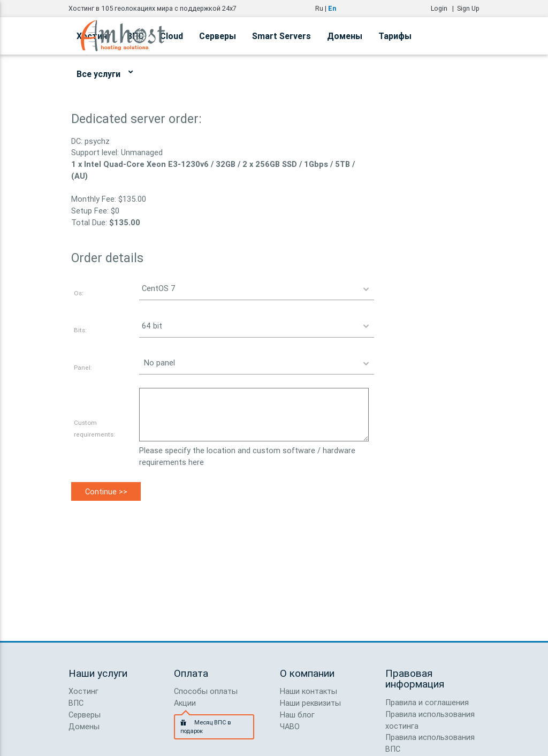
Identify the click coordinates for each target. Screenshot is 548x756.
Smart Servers (281, 36)
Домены (345, 36)
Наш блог (297, 715)
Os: (79, 293)
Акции (185, 703)
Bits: (80, 330)
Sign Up (468, 8)
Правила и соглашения (427, 702)
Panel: (83, 367)
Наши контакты (309, 691)
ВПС (76, 703)
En (332, 8)
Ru (319, 8)
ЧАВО (290, 726)
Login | (444, 8)
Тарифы (395, 36)
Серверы (218, 36)
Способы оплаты (206, 691)
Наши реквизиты (310, 703)
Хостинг (83, 691)
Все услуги (105, 72)
